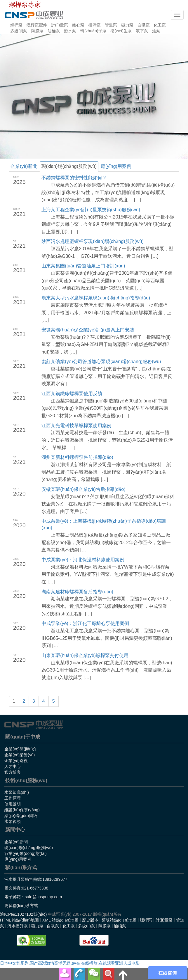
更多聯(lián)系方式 (21, 906)
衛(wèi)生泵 (121, 31)
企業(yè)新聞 (24, 166)
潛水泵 (70, 31)
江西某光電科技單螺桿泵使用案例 (76, 426)
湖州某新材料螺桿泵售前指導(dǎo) (77, 457)
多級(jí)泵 (19, 31)
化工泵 (160, 25)
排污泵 (95, 25)
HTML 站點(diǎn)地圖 (20, 920)
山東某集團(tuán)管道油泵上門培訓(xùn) (83, 266)
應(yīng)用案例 (116, 166)
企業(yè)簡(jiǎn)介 (21, 749)
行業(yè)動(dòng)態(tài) (26, 853)
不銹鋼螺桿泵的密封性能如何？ (74, 178)
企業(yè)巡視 (16, 761)
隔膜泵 (37, 31)
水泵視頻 (13, 821)
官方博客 (13, 772)
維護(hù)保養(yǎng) (22, 810)
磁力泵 (127, 25)
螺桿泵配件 (37, 25)
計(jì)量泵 (60, 25)
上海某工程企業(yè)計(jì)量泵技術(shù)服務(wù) (91, 210)
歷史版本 (90, 920)
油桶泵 (54, 31)
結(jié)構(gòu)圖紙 (21, 816)
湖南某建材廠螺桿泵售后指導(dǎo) (77, 592)
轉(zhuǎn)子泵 (93, 31)
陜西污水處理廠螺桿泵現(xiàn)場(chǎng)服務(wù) (92, 241)
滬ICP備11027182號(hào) (23, 914)
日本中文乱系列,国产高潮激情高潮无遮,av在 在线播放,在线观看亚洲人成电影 (70, 963)
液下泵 (142, 31)
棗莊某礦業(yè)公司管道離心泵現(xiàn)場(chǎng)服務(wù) (101, 362)
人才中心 (13, 766)
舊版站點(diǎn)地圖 (119, 920)
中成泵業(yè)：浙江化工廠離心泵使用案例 (85, 623)
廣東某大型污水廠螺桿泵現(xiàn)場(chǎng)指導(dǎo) (96, 298)
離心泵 (78, 25)
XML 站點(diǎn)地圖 (60, 920)
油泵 (156, 31)
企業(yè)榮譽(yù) (20, 755)
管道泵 (111, 25)
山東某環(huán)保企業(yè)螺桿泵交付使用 (85, 655)
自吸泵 (144, 25)
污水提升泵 (18, 926)
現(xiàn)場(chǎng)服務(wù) (69, 166)
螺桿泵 (16, 25)
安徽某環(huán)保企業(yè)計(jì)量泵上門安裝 (88, 330)
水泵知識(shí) (17, 792)
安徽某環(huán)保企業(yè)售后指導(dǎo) (83, 489)
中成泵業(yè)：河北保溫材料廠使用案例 (83, 560)
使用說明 (13, 804)
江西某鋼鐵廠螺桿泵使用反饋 (72, 394)
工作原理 (13, 798)
